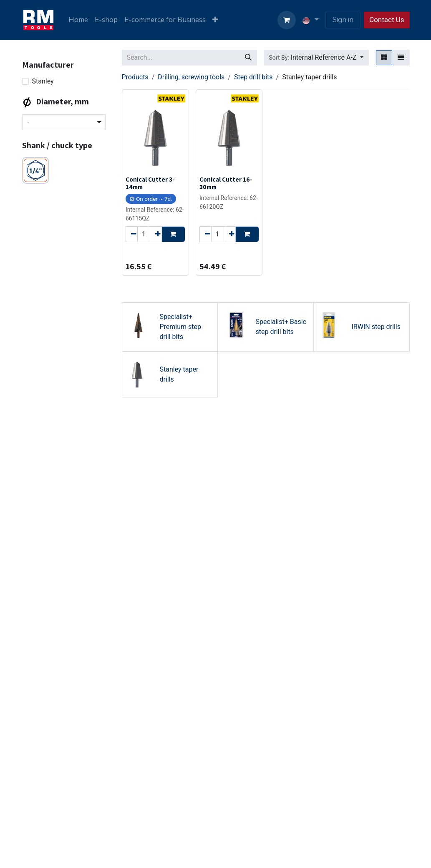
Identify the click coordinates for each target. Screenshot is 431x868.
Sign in (343, 20)
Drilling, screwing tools (191, 77)
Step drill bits (253, 77)
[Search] (248, 58)
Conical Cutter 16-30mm (226, 183)
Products (135, 77)
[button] (316, 58)
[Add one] (156, 234)
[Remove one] (132, 234)
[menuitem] (78, 20)
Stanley (43, 81)
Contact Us (387, 20)
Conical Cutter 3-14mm (150, 183)
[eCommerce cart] (287, 20)
